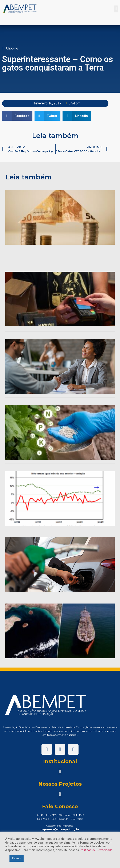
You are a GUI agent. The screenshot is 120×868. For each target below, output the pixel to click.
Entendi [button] (17, 858)
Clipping (12, 48)
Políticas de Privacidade (96, 850)
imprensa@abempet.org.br (60, 829)
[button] (116, 9)
